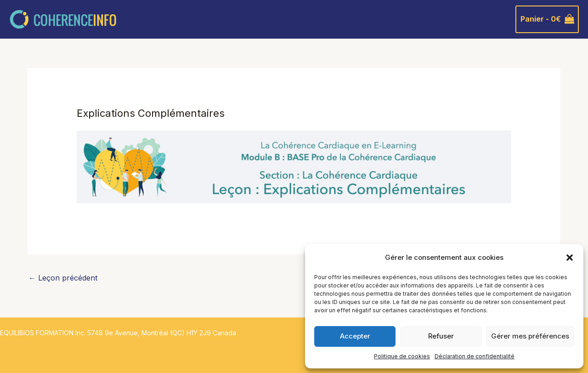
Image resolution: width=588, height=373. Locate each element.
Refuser (441, 336)
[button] (570, 258)
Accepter (355, 336)
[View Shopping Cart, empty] (547, 19)
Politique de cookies (402, 356)
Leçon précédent (63, 278)
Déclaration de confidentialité (475, 356)
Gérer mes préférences (530, 336)
